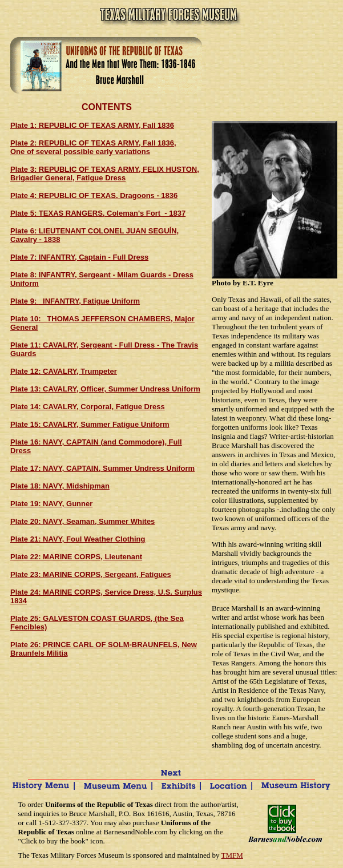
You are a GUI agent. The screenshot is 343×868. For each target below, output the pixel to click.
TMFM (232, 855)
